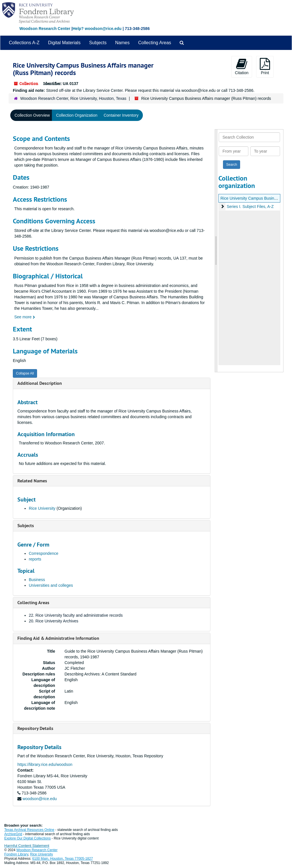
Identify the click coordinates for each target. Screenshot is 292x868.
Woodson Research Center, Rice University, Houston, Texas (73, 98)
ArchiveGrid (13, 834)
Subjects (98, 43)
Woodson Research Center (45, 29)
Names (122, 43)
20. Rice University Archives (54, 621)
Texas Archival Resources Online (29, 830)
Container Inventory (121, 115)
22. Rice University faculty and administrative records (76, 615)
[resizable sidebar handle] (216, 251)
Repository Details (35, 728)
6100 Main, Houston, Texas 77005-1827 (63, 859)
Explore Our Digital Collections (28, 838)
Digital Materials (64, 43)
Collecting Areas (155, 43)
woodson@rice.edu (40, 799)
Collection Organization (77, 115)
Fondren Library (16, 854)
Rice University (42, 508)
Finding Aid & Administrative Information (58, 638)
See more (25, 317)
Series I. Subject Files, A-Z (250, 207)
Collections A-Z (24, 43)
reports (35, 559)
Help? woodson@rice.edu (97, 29)
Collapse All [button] (25, 373)
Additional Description (40, 383)
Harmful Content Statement (27, 846)
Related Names (32, 481)
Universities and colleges (51, 585)
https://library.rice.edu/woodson (45, 764)
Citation (242, 66)
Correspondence (44, 553)
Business (37, 580)
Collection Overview (32, 115)
